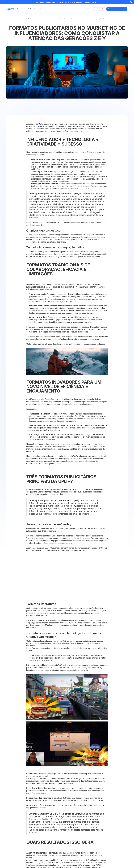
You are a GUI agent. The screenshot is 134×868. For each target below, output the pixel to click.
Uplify (41, 124)
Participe (97, 2)
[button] (90, 9)
